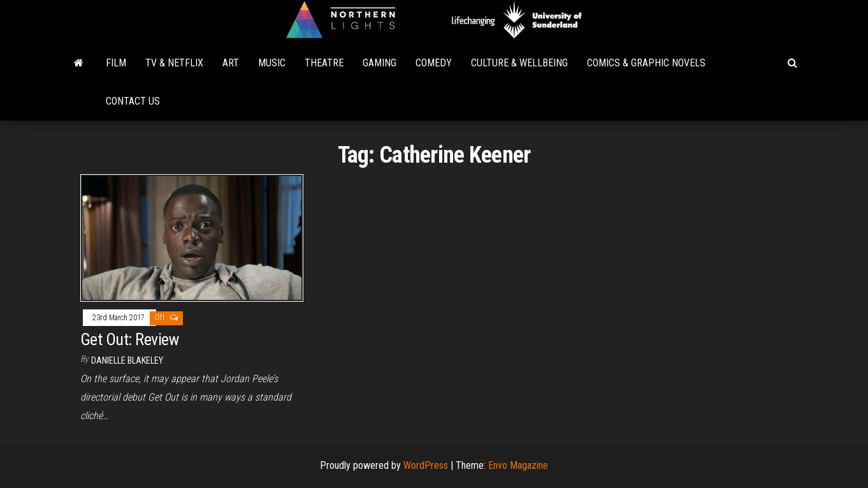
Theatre (324, 63)
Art (231, 63)
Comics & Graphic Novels (646, 63)
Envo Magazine (518, 465)
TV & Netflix (174, 63)
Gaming (380, 63)
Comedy (434, 63)
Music (272, 63)
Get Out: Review (129, 339)
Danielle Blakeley (127, 360)
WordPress (426, 465)
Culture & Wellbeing (519, 63)
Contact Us (133, 101)
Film (116, 63)
